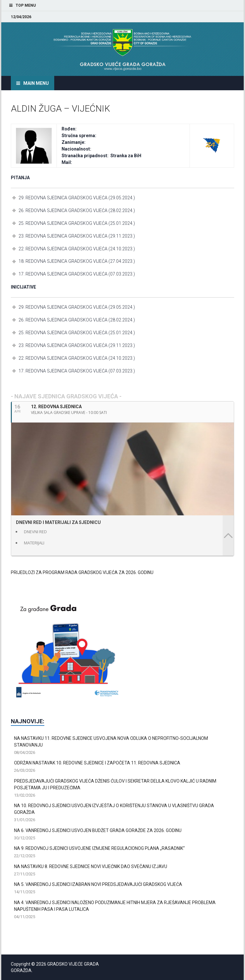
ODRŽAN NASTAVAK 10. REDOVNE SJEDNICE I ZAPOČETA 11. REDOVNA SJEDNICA (97, 763)
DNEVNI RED (35, 532)
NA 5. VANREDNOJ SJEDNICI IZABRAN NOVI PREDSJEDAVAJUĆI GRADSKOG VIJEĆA (98, 884)
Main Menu (36, 83)
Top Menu (26, 5)
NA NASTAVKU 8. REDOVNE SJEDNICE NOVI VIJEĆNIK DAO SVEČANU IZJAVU (91, 866)
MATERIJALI (34, 543)
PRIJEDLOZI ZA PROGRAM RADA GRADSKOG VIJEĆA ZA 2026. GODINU (82, 572)
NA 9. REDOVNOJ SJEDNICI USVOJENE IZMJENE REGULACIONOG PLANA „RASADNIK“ (99, 848)
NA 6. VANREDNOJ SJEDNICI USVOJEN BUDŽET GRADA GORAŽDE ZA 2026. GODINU (98, 830)
